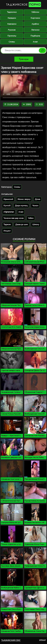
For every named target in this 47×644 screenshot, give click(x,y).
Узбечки (35, 12)
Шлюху (36, 225)
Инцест (7, 231)
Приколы (12, 36)
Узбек (31, 218)
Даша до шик (22, 225)
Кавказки (12, 24)
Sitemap (42, 640)
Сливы (12, 42)
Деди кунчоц (21, 206)
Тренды (24, 59)
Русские (12, 30)
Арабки (35, 24)
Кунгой (7, 206)
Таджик (7, 225)
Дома (37, 199)
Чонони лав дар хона (13, 218)
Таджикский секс (11, 640)
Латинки (35, 30)
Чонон (35, 206)
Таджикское (23, 4)
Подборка (35, 36)
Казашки (12, 18)
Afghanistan (9, 212)
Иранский (8, 199)
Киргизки (35, 18)
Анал (35, 42)
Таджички (12, 12)
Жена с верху (24, 199)
